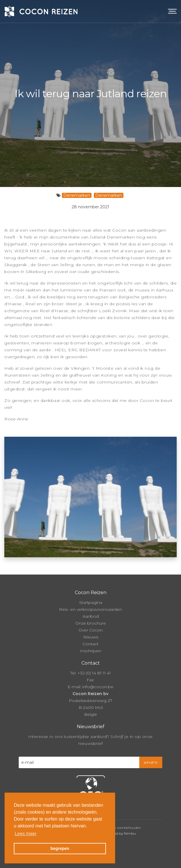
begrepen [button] (60, 848)
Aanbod (91, 616)
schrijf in (151, 762)
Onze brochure (91, 623)
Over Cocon (91, 630)
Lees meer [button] (26, 834)
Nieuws (91, 637)
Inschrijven (91, 651)
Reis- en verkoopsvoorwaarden (90, 609)
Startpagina (91, 602)
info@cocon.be (98, 687)
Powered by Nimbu (120, 833)
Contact (90, 644)
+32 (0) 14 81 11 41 (94, 673)
